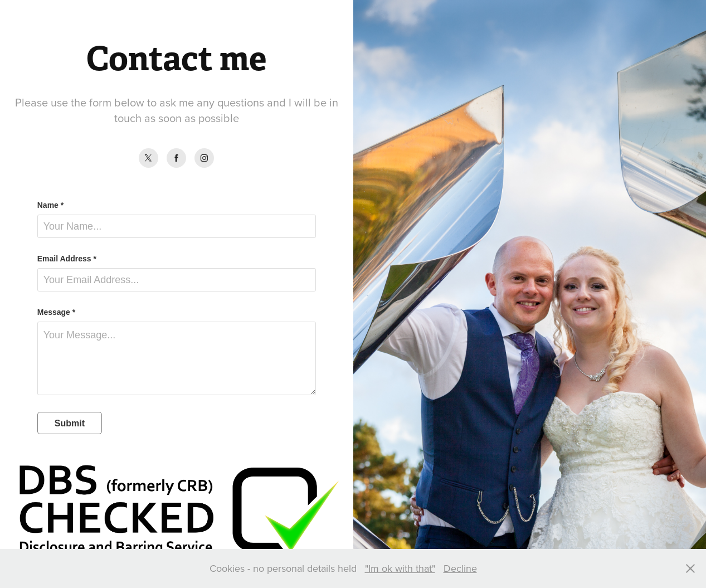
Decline (460, 568)
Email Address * (67, 259)
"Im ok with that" (400, 568)
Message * (56, 312)
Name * (50, 205)
